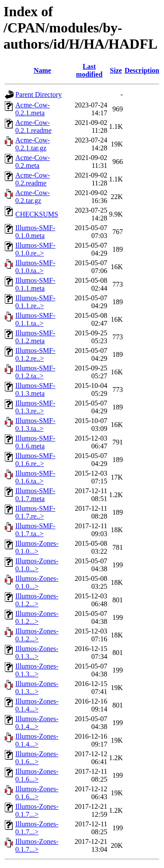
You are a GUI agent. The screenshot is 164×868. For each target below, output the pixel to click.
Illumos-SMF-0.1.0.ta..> (35, 267)
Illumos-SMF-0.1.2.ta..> (35, 372)
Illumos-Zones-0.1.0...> (37, 547)
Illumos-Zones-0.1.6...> (37, 758)
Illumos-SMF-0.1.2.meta (35, 337)
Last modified (89, 70)
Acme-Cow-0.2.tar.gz (33, 197)
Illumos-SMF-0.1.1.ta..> (35, 319)
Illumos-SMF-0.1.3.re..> (35, 407)
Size (116, 70)
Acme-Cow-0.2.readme (33, 179)
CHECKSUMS (37, 214)
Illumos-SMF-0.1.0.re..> (35, 249)
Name (42, 70)
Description (142, 70)
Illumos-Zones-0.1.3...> (37, 653)
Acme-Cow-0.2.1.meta (33, 109)
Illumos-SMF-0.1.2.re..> (35, 354)
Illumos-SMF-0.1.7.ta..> (35, 530)
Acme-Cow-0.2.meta (33, 162)
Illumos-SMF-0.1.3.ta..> (35, 425)
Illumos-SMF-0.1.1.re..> (35, 302)
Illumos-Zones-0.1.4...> (37, 705)
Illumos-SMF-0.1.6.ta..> (35, 477)
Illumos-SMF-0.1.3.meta (35, 390)
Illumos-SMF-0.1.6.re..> (35, 460)
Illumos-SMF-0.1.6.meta (35, 442)
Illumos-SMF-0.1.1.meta (35, 284)
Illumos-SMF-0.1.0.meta (35, 232)
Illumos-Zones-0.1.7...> (37, 810)
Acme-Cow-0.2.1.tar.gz (33, 144)
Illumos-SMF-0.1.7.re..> (35, 512)
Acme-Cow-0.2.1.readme (33, 126)
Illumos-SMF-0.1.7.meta (35, 495)
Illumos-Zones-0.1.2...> (37, 600)
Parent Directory (38, 94)
